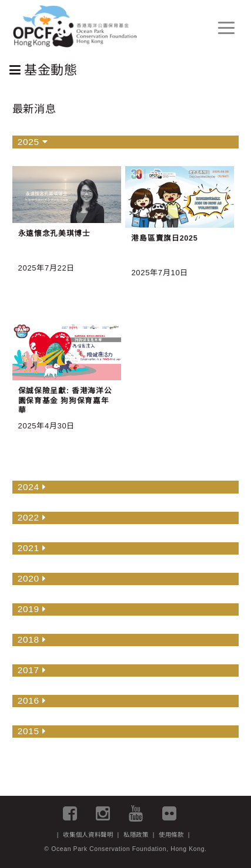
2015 (32, 731)
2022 (32, 517)
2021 (32, 548)
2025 (33, 142)
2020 (32, 578)
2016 (32, 700)
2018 (32, 639)
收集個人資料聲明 (88, 835)
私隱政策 (136, 835)
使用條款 (171, 835)
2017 (32, 670)
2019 (32, 609)
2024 (32, 487)
